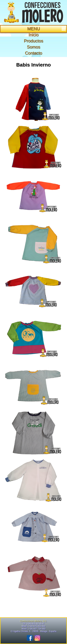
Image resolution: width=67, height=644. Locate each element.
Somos (33, 47)
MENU (47, 28)
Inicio (33, 35)
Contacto (33, 53)
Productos (33, 41)
